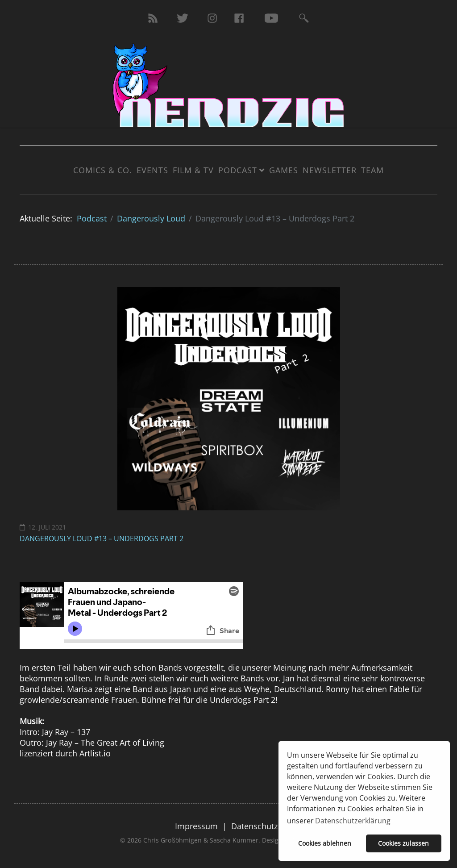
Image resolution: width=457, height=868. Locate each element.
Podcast (238, 170)
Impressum (196, 826)
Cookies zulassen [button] (403, 843)
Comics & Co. (103, 170)
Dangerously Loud (151, 218)
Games (284, 170)
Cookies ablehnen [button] (325, 843)
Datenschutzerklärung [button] (353, 821)
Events (152, 170)
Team (372, 170)
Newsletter (330, 170)
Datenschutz (254, 826)
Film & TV (193, 170)
